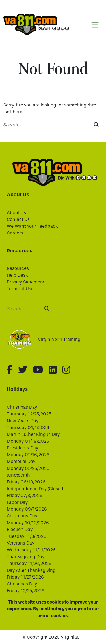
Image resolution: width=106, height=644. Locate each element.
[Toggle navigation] (95, 25)
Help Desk (17, 275)
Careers (15, 233)
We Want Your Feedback (32, 226)
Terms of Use (20, 289)
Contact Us (18, 219)
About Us (16, 213)
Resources (18, 268)
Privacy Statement (26, 282)
